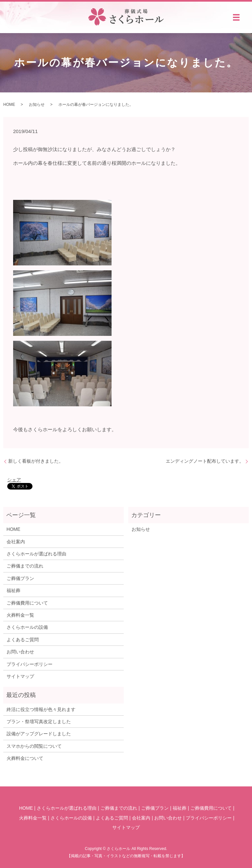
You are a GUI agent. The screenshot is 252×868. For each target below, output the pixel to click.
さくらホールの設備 (27, 627)
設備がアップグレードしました (39, 734)
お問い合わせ (20, 652)
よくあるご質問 (23, 640)
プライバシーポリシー (30, 664)
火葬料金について (25, 758)
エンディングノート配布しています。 (205, 461)
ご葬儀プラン (20, 578)
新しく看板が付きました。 (36, 461)
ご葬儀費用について (27, 603)
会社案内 (16, 542)
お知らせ (37, 105)
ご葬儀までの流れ (25, 566)
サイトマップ (20, 676)
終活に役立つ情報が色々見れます (41, 709)
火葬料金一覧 (20, 615)
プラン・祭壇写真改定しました (39, 722)
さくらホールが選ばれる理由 (36, 554)
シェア (14, 480)
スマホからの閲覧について (34, 746)
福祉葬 (13, 590)
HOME (9, 105)
